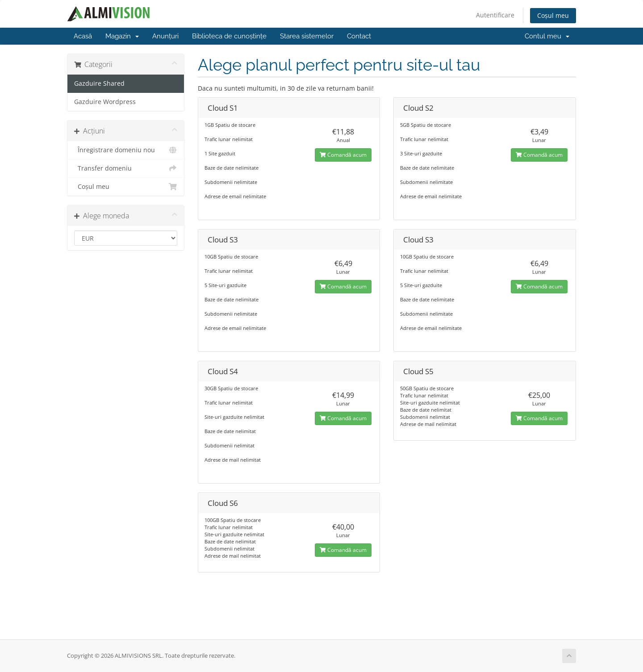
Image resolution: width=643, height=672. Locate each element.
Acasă (83, 36)
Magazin (122, 36)
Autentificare (495, 15)
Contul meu (547, 36)
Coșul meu (553, 15)
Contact (359, 36)
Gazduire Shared (99, 83)
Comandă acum (343, 155)
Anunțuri (165, 36)
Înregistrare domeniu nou (126, 150)
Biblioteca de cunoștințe (229, 36)
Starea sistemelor (307, 36)
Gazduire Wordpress (105, 102)
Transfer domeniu (126, 168)
